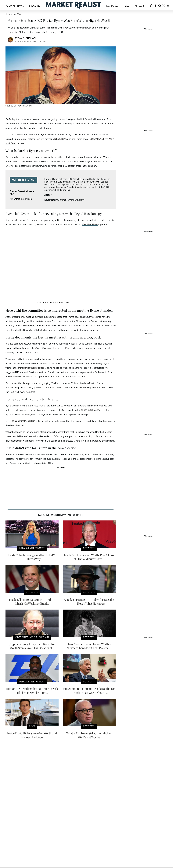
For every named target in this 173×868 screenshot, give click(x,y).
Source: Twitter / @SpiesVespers (53, 303)
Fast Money (112, 6)
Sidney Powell (97, 139)
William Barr (29, 326)
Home (8, 14)
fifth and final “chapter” (23, 421)
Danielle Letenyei (27, 38)
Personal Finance (15, 6)
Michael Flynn (59, 139)
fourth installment (90, 410)
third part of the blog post (31, 368)
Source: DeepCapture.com (19, 106)
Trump (26, 383)
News (126, 6)
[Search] (151, 5)
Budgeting (35, 6)
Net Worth (141, 6)
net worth (82, 124)
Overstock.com (35, 124)
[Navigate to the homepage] (73, 5)
